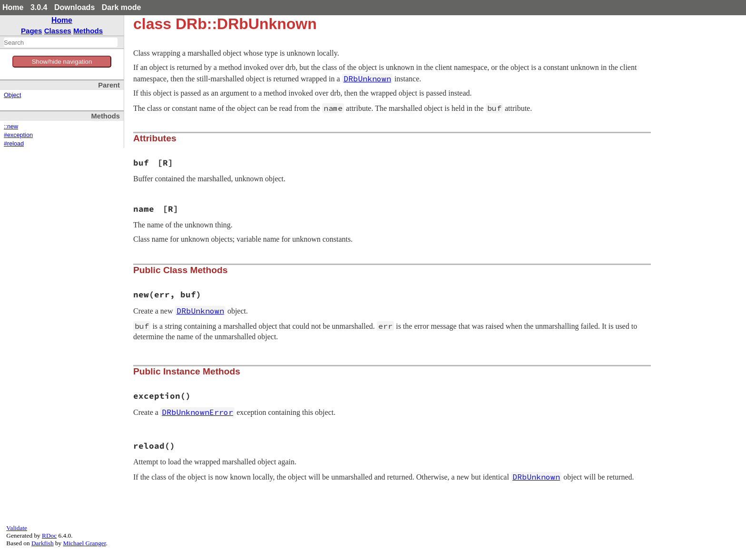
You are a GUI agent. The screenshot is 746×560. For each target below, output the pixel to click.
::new (11, 127)
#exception (18, 135)
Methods (88, 31)
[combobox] (61, 42)
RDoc (49, 535)
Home (13, 7)
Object (12, 95)
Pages (32, 31)
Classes (58, 31)
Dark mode (122, 7)
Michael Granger (85, 543)
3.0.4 (39, 7)
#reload (14, 144)
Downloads (74, 7)
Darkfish (43, 543)
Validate (17, 528)
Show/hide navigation (62, 62)
